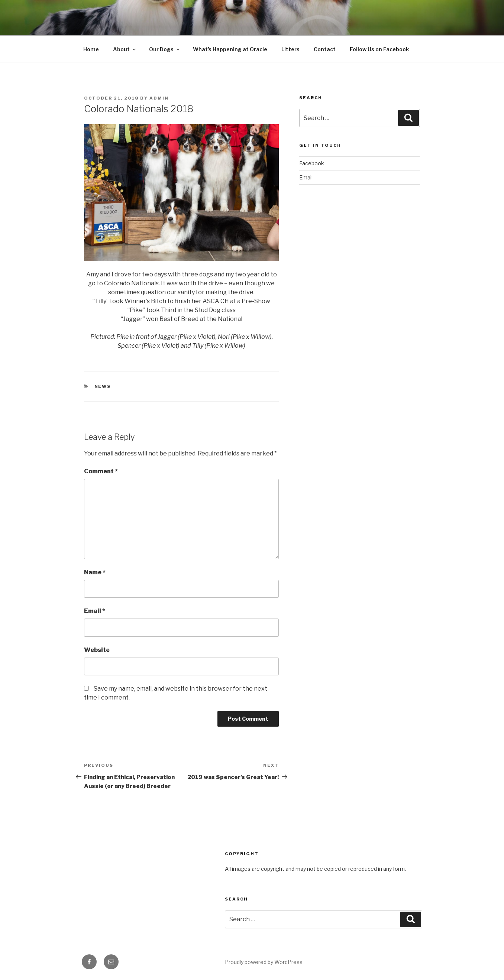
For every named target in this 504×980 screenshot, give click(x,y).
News (103, 386)
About (125, 49)
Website (97, 650)
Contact (325, 49)
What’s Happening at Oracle (230, 49)
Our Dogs (165, 49)
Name (95, 572)
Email (95, 611)
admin (159, 98)
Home (91, 49)
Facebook (312, 163)
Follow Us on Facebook (379, 49)
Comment (101, 471)
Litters (290, 49)
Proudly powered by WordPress (264, 962)
